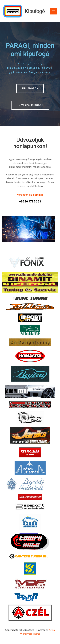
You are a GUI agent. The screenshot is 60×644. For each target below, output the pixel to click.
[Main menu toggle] (53, 11)
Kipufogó (35, 11)
